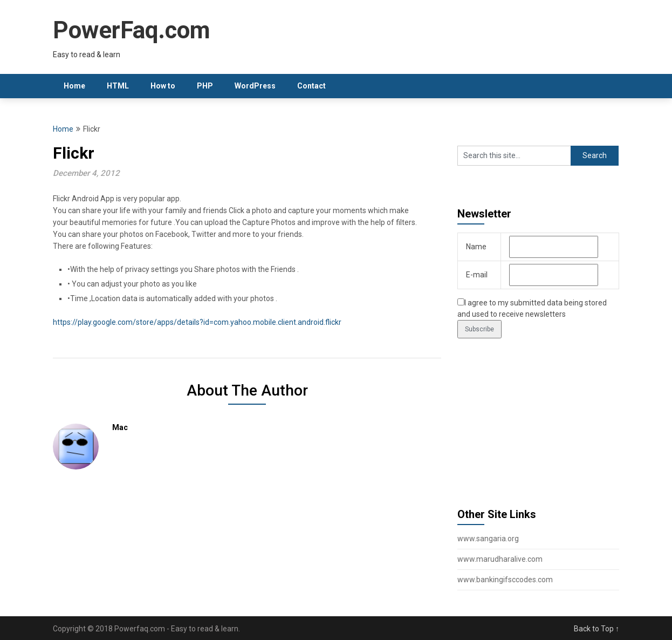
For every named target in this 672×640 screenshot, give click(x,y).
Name (476, 247)
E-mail (477, 275)
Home (74, 86)
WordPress (255, 86)
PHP (205, 86)
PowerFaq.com (132, 30)
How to (163, 86)
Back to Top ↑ (596, 629)
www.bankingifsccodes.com (505, 580)
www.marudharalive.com (500, 559)
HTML (118, 86)
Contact (311, 86)
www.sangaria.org (488, 539)
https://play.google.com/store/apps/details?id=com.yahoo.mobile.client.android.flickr (197, 322)
